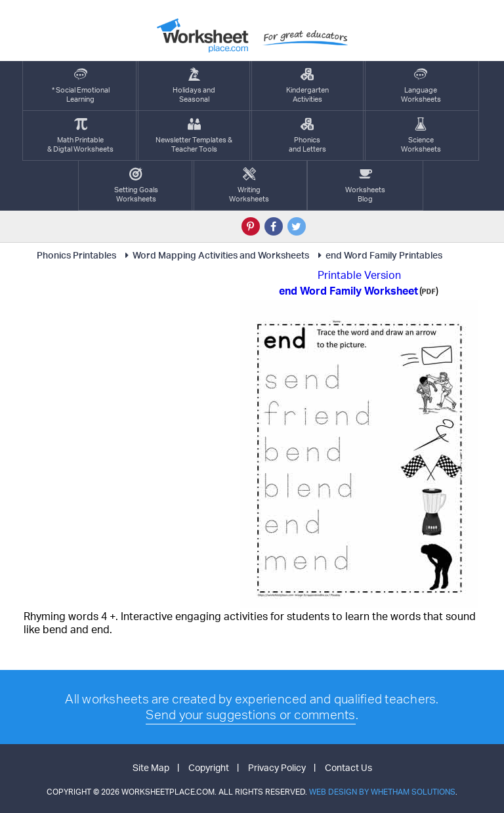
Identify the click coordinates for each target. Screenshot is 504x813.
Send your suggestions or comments (250, 715)
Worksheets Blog (365, 185)
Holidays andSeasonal (194, 86)
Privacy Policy (277, 767)
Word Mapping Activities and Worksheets (215, 255)
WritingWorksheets (249, 185)
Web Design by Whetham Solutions (382, 792)
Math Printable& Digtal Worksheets (80, 135)
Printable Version (359, 275)
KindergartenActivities (307, 86)
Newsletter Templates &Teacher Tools (194, 135)
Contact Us (348, 767)
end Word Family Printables (378, 255)
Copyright (209, 767)
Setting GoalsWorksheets (136, 185)
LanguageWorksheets (421, 86)
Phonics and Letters (307, 135)
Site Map (151, 767)
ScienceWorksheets (421, 135)
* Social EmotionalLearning (81, 86)
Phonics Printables (76, 255)
